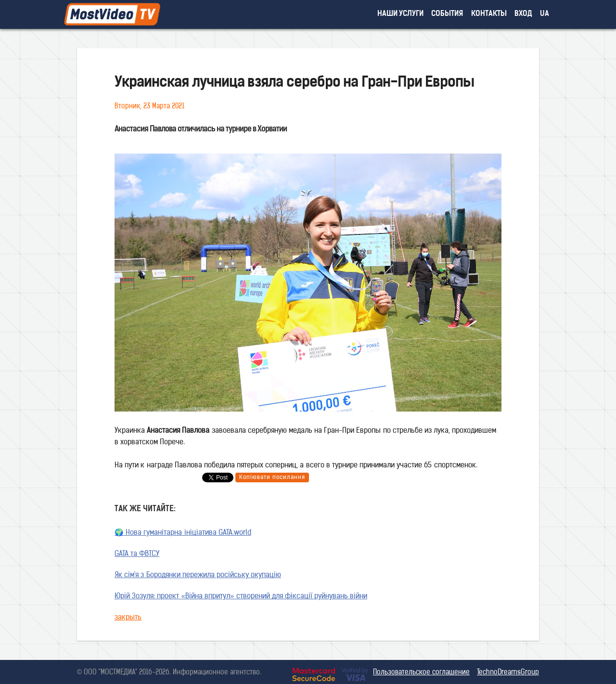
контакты (489, 14)
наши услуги (401, 14)
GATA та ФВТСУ (137, 554)
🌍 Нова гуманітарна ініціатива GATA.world (183, 533)
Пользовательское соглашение (421, 673)
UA (545, 14)
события (447, 14)
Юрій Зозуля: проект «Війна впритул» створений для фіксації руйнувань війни (241, 597)
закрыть (128, 618)
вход (523, 14)
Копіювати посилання (272, 478)
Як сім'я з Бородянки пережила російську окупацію (198, 575)
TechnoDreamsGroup (508, 673)
